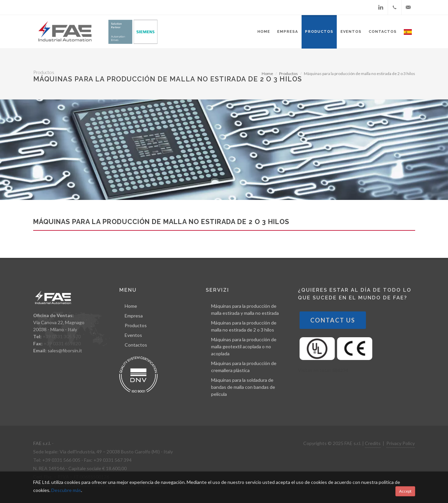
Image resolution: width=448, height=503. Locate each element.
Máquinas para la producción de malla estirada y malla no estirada (245, 309)
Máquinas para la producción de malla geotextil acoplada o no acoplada (244, 346)
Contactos (136, 345)
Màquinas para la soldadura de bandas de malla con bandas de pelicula (243, 387)
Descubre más (66, 490)
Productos (289, 74)
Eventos (133, 335)
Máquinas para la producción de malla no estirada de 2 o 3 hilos (244, 326)
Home (267, 74)
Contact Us (333, 320)
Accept (405, 491)
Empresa (134, 316)
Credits (373, 443)
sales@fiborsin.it (65, 350)
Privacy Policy (401, 443)
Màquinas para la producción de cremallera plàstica (244, 367)
